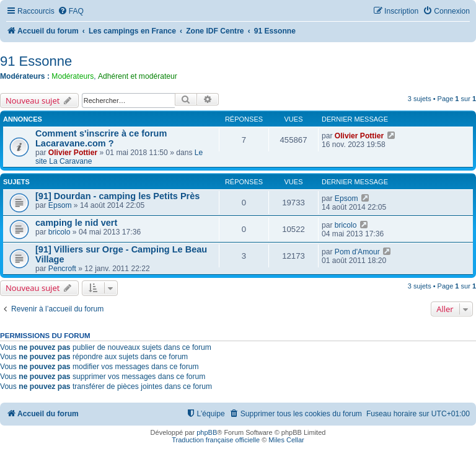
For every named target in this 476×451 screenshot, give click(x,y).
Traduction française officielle (216, 440)
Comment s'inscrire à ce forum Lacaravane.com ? (101, 138)
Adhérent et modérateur (138, 76)
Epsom (60, 205)
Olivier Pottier (73, 153)
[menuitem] (71, 11)
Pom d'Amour (357, 252)
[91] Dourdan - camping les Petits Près (117, 196)
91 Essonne (36, 61)
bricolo (59, 232)
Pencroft (62, 269)
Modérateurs (73, 76)
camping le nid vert (76, 223)
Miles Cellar (286, 440)
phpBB (207, 432)
